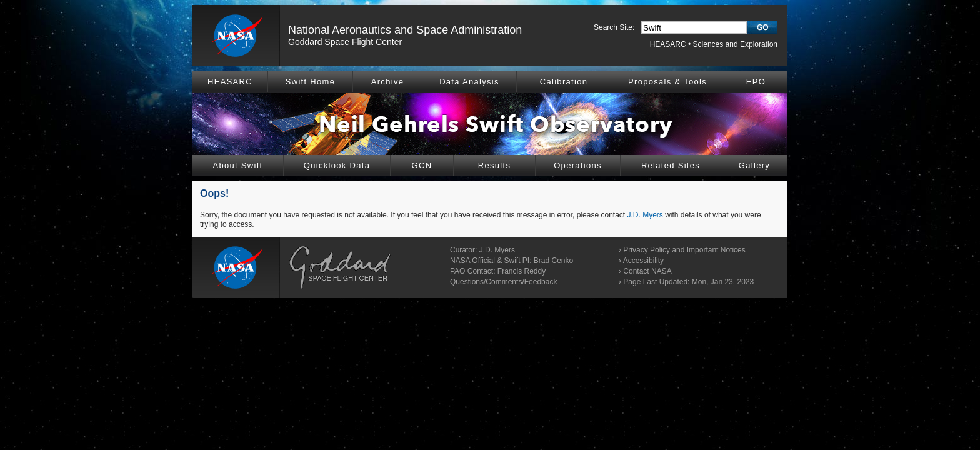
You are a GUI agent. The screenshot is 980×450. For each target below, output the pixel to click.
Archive (387, 82)
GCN (422, 165)
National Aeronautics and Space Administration (405, 30)
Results (494, 165)
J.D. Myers (645, 215)
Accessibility (643, 261)
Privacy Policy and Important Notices (684, 250)
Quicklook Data (337, 165)
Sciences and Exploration (735, 44)
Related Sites (671, 165)
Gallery (754, 165)
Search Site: (614, 27)
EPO (756, 82)
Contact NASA (647, 271)
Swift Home (310, 82)
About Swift (237, 165)
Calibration (564, 82)
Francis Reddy (522, 271)
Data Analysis (469, 82)
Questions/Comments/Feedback (503, 282)
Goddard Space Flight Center (345, 42)
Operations (578, 165)
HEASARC (668, 44)
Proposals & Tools (667, 82)
